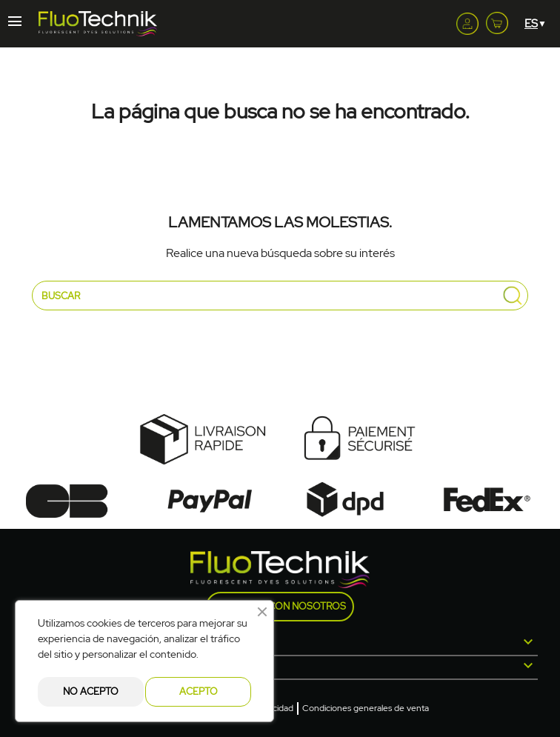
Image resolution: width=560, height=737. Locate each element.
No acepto (91, 691)
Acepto (199, 691)
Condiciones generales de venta (366, 708)
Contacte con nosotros (280, 606)
